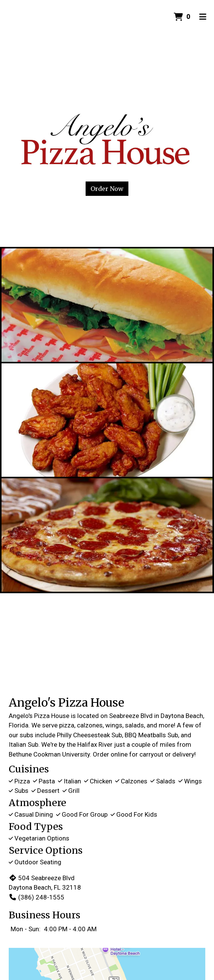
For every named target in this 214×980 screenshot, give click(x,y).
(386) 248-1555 (37, 897)
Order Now (107, 189)
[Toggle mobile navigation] (203, 17)
